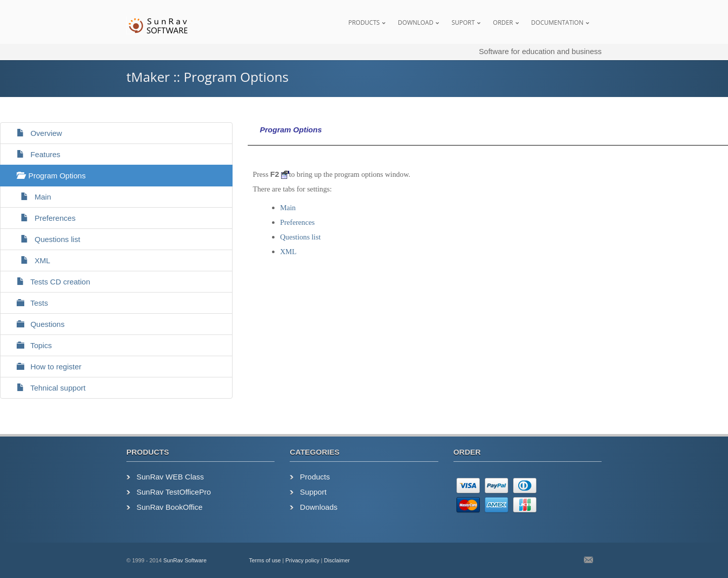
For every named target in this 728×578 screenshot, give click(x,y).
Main (30, 197)
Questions (36, 324)
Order (503, 22)
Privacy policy (302, 560)
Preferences (42, 218)
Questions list (44, 239)
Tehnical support (47, 388)
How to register (45, 367)
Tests (28, 303)
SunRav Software (185, 560)
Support (313, 492)
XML (29, 260)
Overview (35, 133)
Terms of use (265, 560)
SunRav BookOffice (170, 507)
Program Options (47, 176)
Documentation (557, 22)
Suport (463, 22)
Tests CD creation (49, 282)
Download (416, 22)
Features (34, 154)
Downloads (318, 507)
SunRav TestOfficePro (174, 492)
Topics (30, 345)
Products (364, 22)
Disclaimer (337, 560)
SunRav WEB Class (170, 477)
